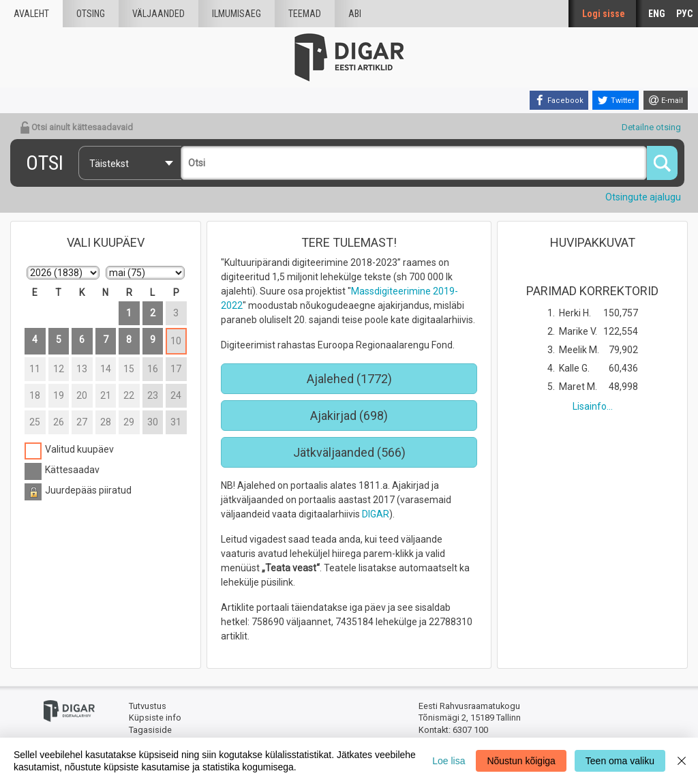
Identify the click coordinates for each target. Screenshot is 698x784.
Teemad (305, 14)
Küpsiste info (155, 718)
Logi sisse (604, 14)
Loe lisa (449, 761)
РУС (684, 14)
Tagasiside (150, 730)
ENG (657, 14)
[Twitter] (616, 100)
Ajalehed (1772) (349, 379)
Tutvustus (148, 706)
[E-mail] (666, 100)
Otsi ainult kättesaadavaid (76, 127)
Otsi (45, 163)
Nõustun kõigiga (521, 761)
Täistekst (109, 164)
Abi (355, 14)
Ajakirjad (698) (349, 416)
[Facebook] (559, 100)
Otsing (91, 14)
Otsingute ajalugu (643, 197)
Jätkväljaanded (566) (349, 452)
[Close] (682, 761)
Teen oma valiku (620, 761)
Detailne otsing (651, 127)
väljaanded (158, 14)
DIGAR (376, 514)
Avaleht (31, 14)
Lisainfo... (593, 406)
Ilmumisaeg (237, 14)
